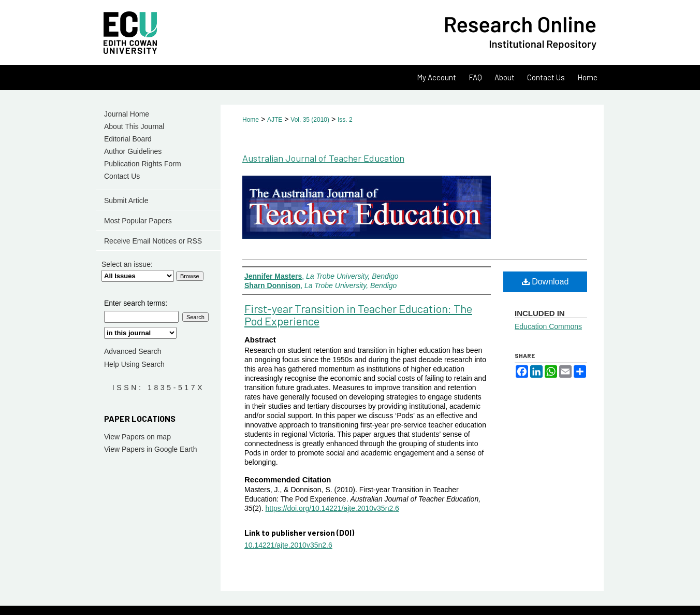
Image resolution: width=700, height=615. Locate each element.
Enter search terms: (136, 303)
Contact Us (122, 176)
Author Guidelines (133, 151)
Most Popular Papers (138, 221)
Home (251, 120)
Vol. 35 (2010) (310, 120)
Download (545, 282)
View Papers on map (137, 437)
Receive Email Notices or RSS (153, 241)
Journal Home (127, 114)
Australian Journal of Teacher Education (323, 158)
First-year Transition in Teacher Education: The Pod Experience (358, 314)
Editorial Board (128, 139)
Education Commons (548, 326)
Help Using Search (134, 364)
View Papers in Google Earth (151, 449)
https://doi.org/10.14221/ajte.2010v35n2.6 (332, 508)
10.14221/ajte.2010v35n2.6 (288, 545)
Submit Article (126, 201)
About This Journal (134, 126)
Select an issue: (127, 264)
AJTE (275, 120)
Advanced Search (133, 351)
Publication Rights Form (143, 164)
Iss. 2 (345, 120)
